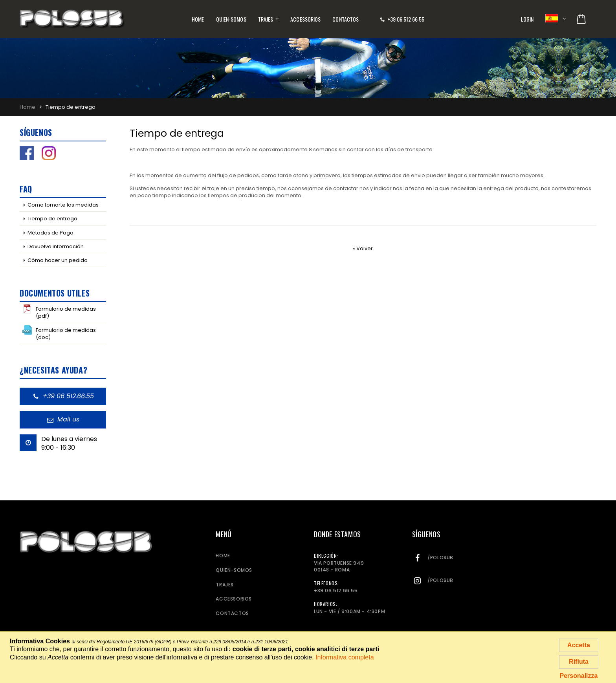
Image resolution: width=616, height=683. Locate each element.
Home (198, 19)
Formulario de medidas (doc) (59, 333)
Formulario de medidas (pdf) (59, 312)
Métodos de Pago (50, 233)
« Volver (363, 248)
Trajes (266, 19)
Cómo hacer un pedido (58, 260)
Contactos (346, 19)
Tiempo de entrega (52, 219)
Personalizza (579, 676)
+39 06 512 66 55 (406, 19)
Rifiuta (579, 662)
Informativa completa (345, 657)
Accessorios (305, 19)
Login (527, 19)
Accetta (579, 645)
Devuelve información (56, 246)
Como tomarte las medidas (63, 205)
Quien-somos (231, 19)
